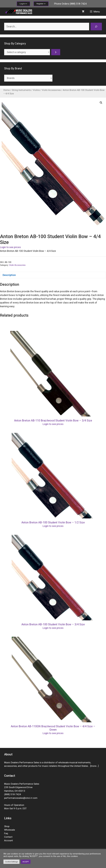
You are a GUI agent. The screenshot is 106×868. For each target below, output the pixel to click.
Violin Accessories (51, 90)
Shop (7, 826)
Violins (36, 90)
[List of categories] (27, 52)
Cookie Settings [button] (11, 862)
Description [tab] (9, 275)
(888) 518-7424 (78, 4)
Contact (8, 837)
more (94, 766)
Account (8, 840)
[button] (101, 103)
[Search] (96, 27)
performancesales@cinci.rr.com (21, 798)
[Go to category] (56, 52)
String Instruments (21, 90)
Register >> (41, 4)
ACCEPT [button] (26, 862)
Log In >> (23, 4)
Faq (6, 833)
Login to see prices (10, 247)
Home (7, 90)
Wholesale (10, 830)
